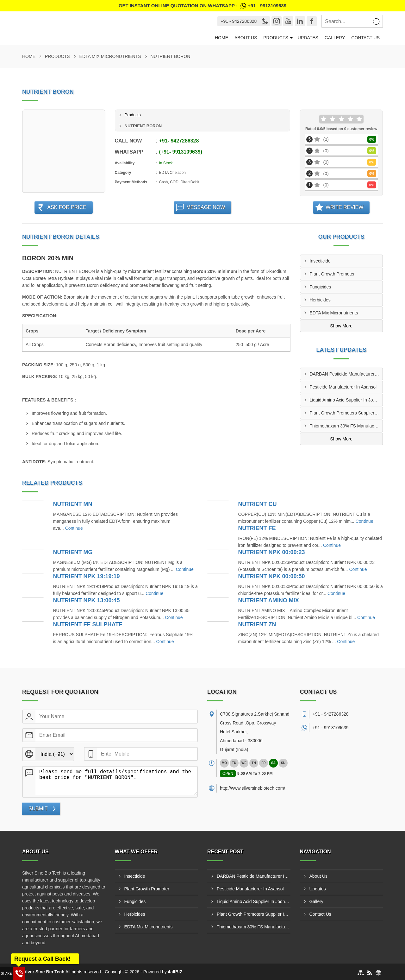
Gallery (335, 38)
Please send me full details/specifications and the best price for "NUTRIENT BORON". (116, 781)
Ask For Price (67, 207)
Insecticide (320, 261)
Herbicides (320, 300)
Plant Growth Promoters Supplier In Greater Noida (346, 413)
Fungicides (321, 287)
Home (221, 38)
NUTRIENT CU (258, 504)
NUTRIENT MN (73, 504)
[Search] (376, 22)
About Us (246, 38)
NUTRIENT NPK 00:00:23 (272, 552)
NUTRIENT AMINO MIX (269, 600)
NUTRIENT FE (257, 528)
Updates (308, 38)
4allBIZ (175, 972)
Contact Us (365, 38)
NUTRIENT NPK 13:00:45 (87, 600)
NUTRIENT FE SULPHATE (88, 624)
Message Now (206, 207)
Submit (38, 809)
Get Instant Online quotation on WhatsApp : (202, 6)
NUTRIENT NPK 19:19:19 (87, 576)
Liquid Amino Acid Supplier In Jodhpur (346, 400)
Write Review (344, 207)
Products (276, 38)
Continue (74, 528)
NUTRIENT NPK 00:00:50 (272, 576)
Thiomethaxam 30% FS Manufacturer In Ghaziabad (346, 426)
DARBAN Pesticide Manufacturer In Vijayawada (346, 374)
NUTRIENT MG (73, 552)
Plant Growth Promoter (332, 274)
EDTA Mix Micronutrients (110, 56)
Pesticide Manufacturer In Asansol (343, 387)
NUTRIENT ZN (257, 624)
